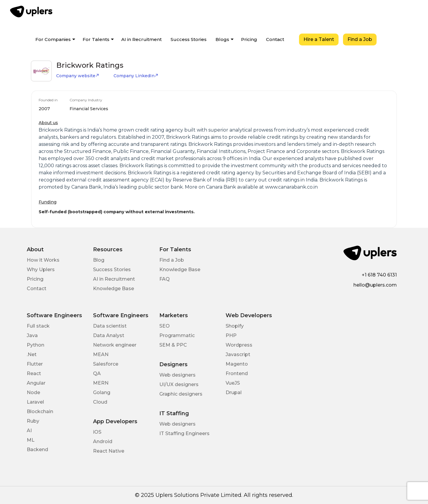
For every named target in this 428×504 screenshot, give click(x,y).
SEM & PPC (173, 345)
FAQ (165, 279)
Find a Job (360, 39)
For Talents (96, 39)
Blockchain (40, 411)
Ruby (33, 421)
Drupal (234, 392)
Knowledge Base (114, 289)
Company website (78, 76)
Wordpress (239, 345)
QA (97, 373)
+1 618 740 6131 (379, 275)
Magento (237, 364)
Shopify (235, 326)
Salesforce (106, 364)
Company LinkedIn (136, 76)
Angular (36, 383)
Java (32, 335)
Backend (37, 450)
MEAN (101, 354)
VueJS (233, 383)
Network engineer (115, 345)
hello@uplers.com (375, 285)
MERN (101, 383)
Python (36, 345)
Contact (275, 39)
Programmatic (177, 335)
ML (31, 440)
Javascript (238, 354)
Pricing (249, 39)
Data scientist (110, 326)
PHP (231, 335)
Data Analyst (109, 335)
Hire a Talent (319, 39)
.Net (32, 354)
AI (29, 430)
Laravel (35, 402)
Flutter (35, 364)
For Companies (53, 39)
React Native (109, 451)
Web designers (177, 375)
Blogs (222, 39)
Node (33, 392)
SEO (165, 326)
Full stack (38, 326)
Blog (99, 260)
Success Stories (189, 39)
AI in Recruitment (141, 39)
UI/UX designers (179, 384)
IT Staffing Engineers (184, 433)
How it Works (43, 260)
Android (103, 441)
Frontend (237, 373)
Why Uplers (41, 270)
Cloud (100, 402)
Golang (102, 392)
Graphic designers (181, 394)
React (34, 373)
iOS (97, 432)
